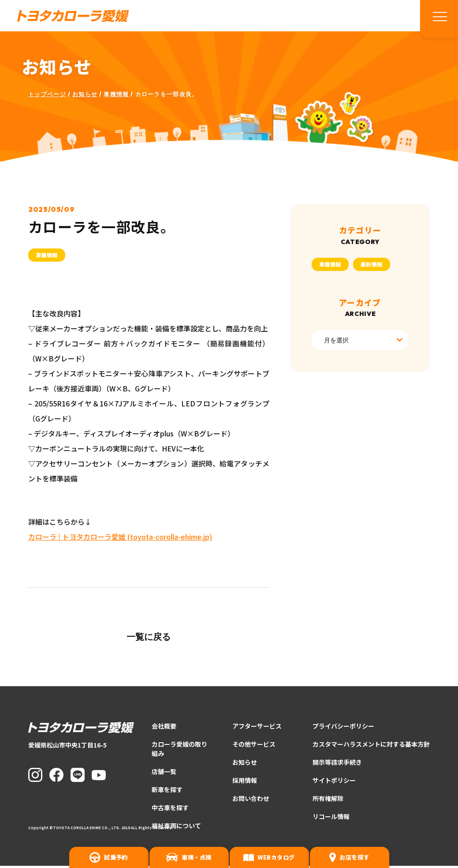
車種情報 (116, 96)
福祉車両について (176, 828)
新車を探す (167, 792)
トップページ (47, 96)
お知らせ (85, 96)
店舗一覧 (164, 774)
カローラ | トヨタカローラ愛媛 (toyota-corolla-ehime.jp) (120, 539)
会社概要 (164, 728)
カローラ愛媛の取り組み (179, 751)
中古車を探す (170, 810)
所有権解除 (328, 800)
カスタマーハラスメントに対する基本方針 (371, 746)
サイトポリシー (334, 782)
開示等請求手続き (337, 764)
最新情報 (372, 266)
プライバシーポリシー (343, 728)
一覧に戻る (149, 639)
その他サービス (254, 746)
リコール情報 (331, 819)
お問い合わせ (251, 800)
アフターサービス (257, 728)
